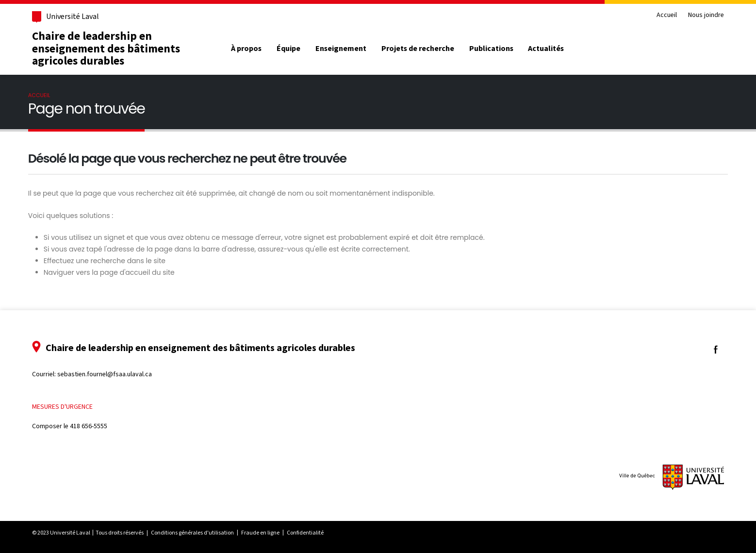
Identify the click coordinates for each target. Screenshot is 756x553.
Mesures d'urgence (62, 407)
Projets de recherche (418, 49)
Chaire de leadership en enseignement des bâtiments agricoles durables (106, 49)
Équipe (288, 49)
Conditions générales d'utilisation (192, 533)
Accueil (667, 15)
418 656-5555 (89, 426)
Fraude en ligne (260, 533)
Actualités (546, 49)
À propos (246, 49)
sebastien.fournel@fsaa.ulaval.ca (105, 374)
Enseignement (341, 49)
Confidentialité (305, 533)
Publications (491, 49)
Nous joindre (706, 15)
